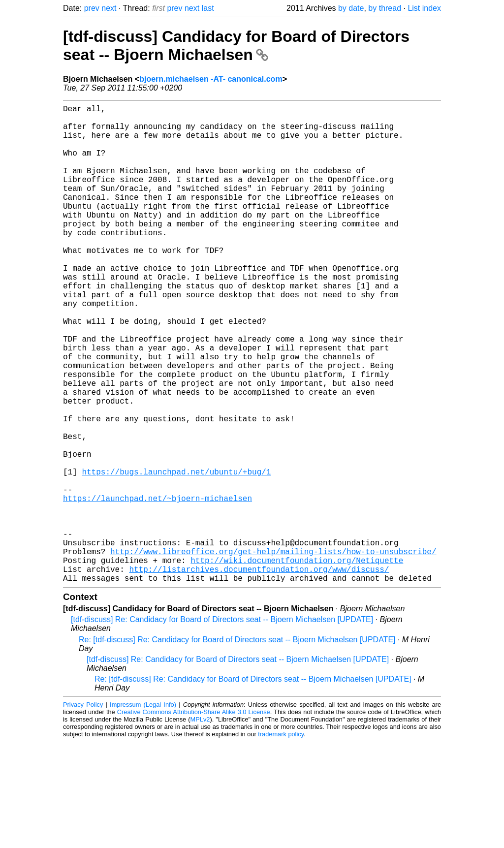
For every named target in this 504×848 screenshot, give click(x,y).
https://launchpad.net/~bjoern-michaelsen (157, 587)
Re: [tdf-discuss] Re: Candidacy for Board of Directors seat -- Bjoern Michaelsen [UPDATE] (237, 746)
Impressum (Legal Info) (143, 811)
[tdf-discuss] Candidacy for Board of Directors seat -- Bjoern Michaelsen (236, 46)
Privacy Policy (83, 811)
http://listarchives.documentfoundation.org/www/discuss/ (259, 673)
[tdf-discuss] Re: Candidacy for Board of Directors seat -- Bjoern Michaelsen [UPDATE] (222, 726)
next (109, 8)
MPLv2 (200, 826)
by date (351, 8)
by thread (385, 8)
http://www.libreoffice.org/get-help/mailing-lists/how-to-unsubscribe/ (273, 652)
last (208, 8)
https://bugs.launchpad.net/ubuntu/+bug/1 (176, 554)
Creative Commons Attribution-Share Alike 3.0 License (194, 818)
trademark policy (281, 840)
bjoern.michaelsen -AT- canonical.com (211, 79)
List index (424, 8)
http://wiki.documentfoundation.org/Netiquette (297, 662)
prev (92, 8)
